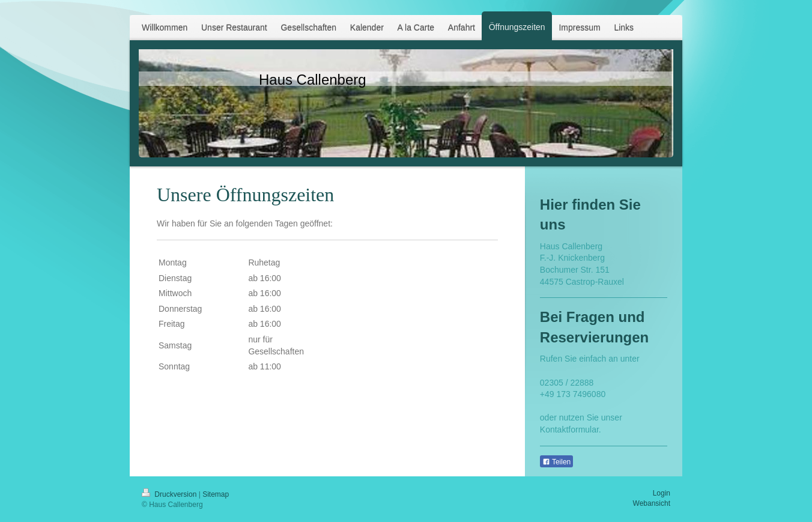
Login (662, 493)
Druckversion (170, 494)
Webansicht (652, 503)
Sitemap (216, 494)
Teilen (556, 462)
